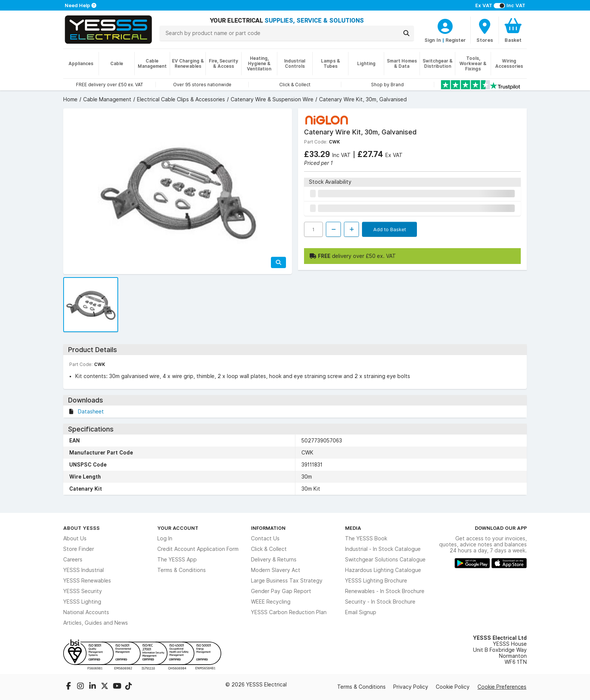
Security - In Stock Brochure (380, 602)
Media (353, 528)
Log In (165, 538)
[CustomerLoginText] (445, 25)
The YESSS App (177, 560)
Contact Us (265, 538)
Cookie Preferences (502, 687)
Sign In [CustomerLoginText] (433, 40)
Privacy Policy (411, 687)
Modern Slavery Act (276, 570)
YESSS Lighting (82, 602)
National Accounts (86, 612)
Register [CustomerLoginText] (456, 40)
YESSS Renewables (87, 581)
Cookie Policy (453, 687)
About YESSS (81, 528)
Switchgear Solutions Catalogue (385, 560)
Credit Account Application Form (198, 549)
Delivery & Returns (274, 560)
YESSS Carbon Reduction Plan (289, 612)
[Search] (406, 33)
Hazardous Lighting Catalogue (383, 570)
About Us (75, 538)
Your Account (178, 528)
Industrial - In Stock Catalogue (383, 549)
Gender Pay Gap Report (281, 591)
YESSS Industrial (84, 570)
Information (268, 528)
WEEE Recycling (271, 602)
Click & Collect (269, 549)
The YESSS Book (366, 538)
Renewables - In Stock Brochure (385, 591)
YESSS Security (83, 591)
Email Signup (361, 612)
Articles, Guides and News (96, 623)
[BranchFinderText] (485, 30)
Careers (73, 560)
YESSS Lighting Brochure (376, 581)
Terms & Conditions (182, 570)
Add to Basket (390, 229)
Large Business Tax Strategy (287, 581)
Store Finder (79, 549)
